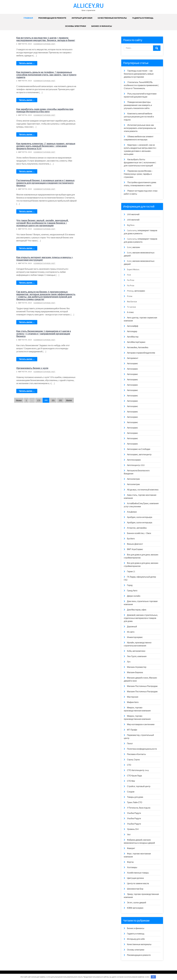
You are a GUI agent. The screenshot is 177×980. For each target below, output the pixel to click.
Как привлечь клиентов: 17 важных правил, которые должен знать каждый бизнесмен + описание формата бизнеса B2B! (87, 82)
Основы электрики (76, 26)
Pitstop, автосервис (136, 291)
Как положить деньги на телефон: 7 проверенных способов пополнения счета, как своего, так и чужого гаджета (90, 40)
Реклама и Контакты (136, 754)
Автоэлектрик (133, 479)
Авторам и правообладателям (141, 353)
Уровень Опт (133, 829)
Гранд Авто (132, 591)
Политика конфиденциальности (142, 749)
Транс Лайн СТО (135, 802)
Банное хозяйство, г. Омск (139, 533)
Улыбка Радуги (134, 813)
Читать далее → (28, 69)
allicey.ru (89, 5)
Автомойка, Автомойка (138, 347)
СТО (129, 765)
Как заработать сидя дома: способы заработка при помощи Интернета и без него (38, 81)
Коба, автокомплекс (136, 651)
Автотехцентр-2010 (136, 465)
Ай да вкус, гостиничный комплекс (143, 490)
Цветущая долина (135, 878)
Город (130, 585)
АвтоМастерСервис (136, 342)
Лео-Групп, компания (137, 656)
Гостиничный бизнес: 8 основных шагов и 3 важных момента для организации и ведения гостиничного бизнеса (38, 126)
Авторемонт (133, 358)
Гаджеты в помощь (143, 18)
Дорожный (132, 627)
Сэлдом (131, 792)
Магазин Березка (135, 672)
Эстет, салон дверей (137, 903)
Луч (129, 662)
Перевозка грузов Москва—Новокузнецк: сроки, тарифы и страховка (138, 174)
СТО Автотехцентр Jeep (138, 770)
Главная (28, 18)
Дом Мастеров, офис (137, 610)
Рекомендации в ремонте (52, 18)
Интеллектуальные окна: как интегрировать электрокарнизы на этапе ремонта (140, 128)
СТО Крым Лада (134, 776)
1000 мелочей (133, 214)
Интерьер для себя (82, 18)
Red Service (132, 302)
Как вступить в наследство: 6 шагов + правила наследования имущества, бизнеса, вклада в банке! (38, 40)
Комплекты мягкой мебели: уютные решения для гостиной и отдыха (139, 117)
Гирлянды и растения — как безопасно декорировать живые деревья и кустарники (139, 74)
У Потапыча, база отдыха (139, 808)
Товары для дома (135, 797)
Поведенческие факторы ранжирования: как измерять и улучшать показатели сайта (138, 105)
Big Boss (131, 225)
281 (53, 280)
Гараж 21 (131, 571)
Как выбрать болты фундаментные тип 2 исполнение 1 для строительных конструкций (140, 163)
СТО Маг (131, 781)
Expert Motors (133, 269)
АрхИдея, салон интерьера (140, 517)
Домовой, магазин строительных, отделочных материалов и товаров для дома (141, 618)
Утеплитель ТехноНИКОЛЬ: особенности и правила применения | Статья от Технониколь (141, 85)
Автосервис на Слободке (139, 449)
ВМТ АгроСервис (135, 549)
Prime (130, 296)
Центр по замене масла (138, 883)
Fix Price (131, 280)
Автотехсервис (134, 460)
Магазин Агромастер (137, 667)
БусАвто (131, 539)
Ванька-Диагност (135, 544)
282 (60, 280)
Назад (19, 280)
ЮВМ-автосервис (135, 908)
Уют (129, 835)
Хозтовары (132, 867)
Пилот (130, 744)
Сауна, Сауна (133, 760)
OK (153, 977)
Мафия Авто (133, 702)
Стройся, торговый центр (139, 786)
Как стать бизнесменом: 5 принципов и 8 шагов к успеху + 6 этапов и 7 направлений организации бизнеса (90, 206)
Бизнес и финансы (102, 26)
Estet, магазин (133, 247)
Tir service (131, 307)
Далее (69, 280)
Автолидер (132, 331)
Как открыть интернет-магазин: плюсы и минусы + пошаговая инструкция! (90, 166)
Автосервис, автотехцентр (139, 455)
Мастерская (133, 697)
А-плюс (130, 312)
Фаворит (131, 848)
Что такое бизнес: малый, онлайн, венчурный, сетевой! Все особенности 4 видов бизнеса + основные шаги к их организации (90, 126)
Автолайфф (133, 326)
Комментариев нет (45, 46)
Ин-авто (131, 632)
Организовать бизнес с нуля (84, 244)
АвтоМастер (133, 337)
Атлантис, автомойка (137, 528)
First (129, 275)
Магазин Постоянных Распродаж (142, 686)
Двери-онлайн (134, 596)
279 (39, 280)
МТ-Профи (132, 730)
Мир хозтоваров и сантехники (141, 724)
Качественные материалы (112, 18)
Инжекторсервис (135, 637)
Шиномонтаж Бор (135, 889)
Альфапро (132, 512)
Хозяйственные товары (138, 873)
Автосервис (132, 364)
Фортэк (130, 862)
